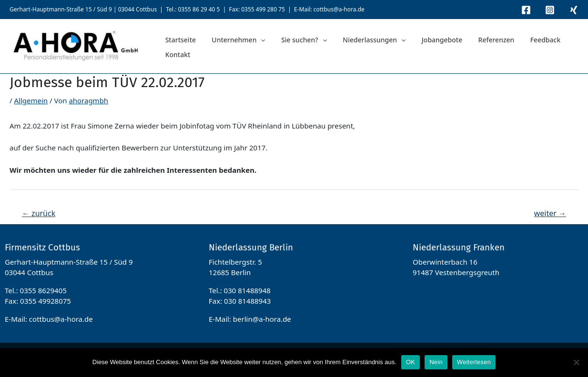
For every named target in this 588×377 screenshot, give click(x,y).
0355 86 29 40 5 (199, 9)
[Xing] (574, 10)
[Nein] (576, 362)
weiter (550, 213)
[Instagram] (550, 10)
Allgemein (31, 100)
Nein (436, 362)
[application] (251, 46)
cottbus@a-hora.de (339, 9)
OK (411, 362)
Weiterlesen (474, 362)
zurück (39, 213)
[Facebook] (526, 10)
